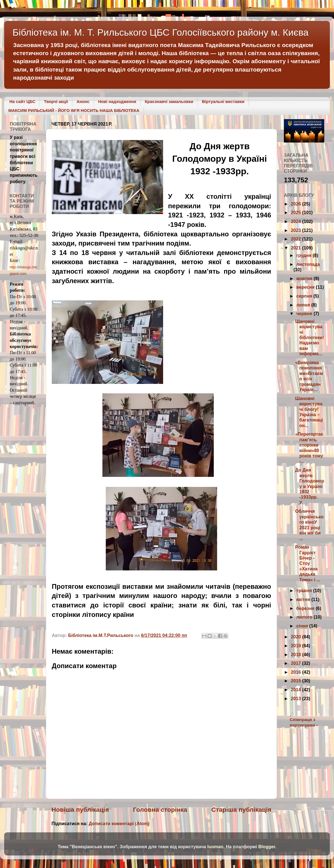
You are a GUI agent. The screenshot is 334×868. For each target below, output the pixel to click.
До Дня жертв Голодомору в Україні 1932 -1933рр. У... (310, 486)
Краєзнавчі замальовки (169, 101)
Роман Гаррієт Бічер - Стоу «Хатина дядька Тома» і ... (308, 563)
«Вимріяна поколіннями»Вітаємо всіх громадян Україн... (309, 376)
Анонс (83, 101)
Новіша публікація (80, 810)
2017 (297, 663)
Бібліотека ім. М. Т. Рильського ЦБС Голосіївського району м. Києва (161, 32)
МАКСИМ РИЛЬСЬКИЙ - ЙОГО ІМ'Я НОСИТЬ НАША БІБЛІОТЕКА (74, 110)
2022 (297, 239)
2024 (297, 221)
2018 (297, 654)
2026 (297, 204)
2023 (297, 230)
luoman (215, 847)
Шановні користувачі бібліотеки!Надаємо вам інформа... (310, 338)
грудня (304, 255)
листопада (308, 264)
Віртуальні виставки (223, 101)
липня (304, 305)
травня (305, 590)
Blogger (267, 847)
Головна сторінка (160, 810)
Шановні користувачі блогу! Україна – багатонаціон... (309, 412)
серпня (305, 296)
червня (305, 313)
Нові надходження (117, 101)
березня (306, 608)
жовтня (305, 278)
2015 (297, 681)
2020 (297, 637)
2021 (297, 248)
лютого (305, 617)
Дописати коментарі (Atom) (119, 823)
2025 (297, 212)
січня (303, 626)
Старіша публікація (241, 810)
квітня (304, 599)
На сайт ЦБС (22, 101)
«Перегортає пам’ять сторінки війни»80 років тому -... (309, 448)
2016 (297, 672)
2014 (297, 690)
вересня (306, 287)
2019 (297, 646)
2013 (297, 698)
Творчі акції (56, 101)
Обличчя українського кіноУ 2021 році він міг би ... (309, 525)
